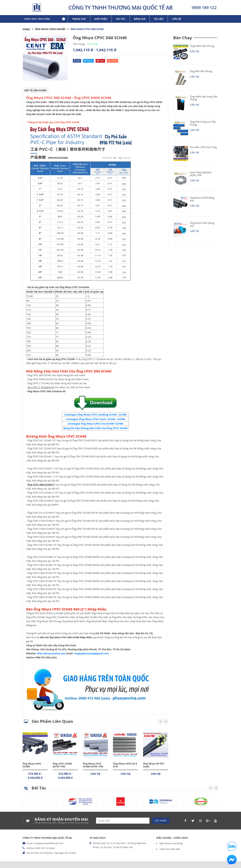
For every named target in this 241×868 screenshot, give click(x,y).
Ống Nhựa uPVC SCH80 (32, 765)
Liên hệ (177, 19)
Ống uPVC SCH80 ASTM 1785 (62, 765)
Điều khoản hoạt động (171, 843)
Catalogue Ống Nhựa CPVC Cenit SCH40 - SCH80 (95, 419)
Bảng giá (140, 19)
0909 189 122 (204, 7)
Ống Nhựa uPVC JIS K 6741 (125, 765)
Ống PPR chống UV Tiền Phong (203, 123)
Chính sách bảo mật (169, 849)
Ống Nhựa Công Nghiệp (50, 29)
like (77, 61)
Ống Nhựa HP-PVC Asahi (154, 765)
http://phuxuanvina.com (51, 653)
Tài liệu (159, 19)
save (100, 61)
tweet (88, 61)
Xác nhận (161, 821)
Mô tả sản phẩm (36, 90)
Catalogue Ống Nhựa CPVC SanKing (86, 414)
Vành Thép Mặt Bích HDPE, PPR (201, 174)
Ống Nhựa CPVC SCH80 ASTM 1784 (93, 765)
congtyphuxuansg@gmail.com (91, 653)
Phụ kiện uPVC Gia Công (203, 147)
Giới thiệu (101, 19)
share (112, 61)
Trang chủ (79, 19)
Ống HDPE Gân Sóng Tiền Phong (204, 98)
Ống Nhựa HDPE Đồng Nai (202, 199)
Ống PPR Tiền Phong (201, 71)
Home (26, 29)
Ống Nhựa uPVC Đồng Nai (202, 224)
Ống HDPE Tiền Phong (202, 46)
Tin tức (121, 19)
